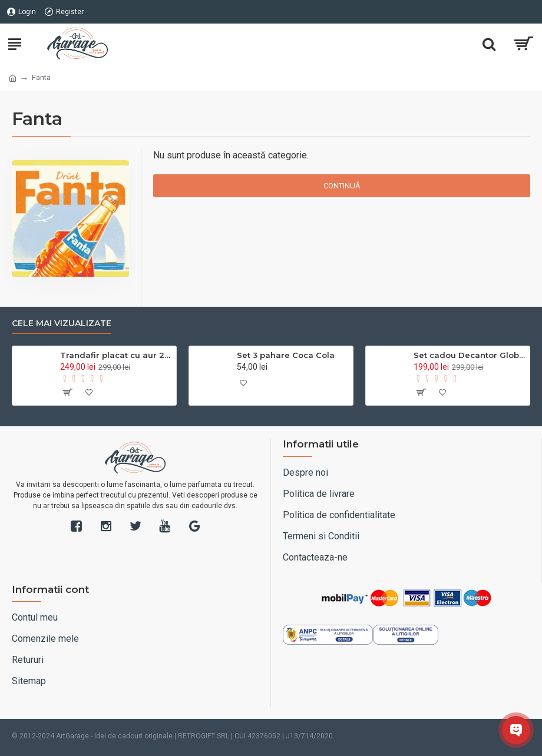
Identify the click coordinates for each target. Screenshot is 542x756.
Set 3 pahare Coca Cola (286, 355)
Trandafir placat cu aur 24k (116, 355)
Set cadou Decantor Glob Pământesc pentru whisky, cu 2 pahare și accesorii (470, 355)
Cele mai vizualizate (62, 324)
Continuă (342, 186)
